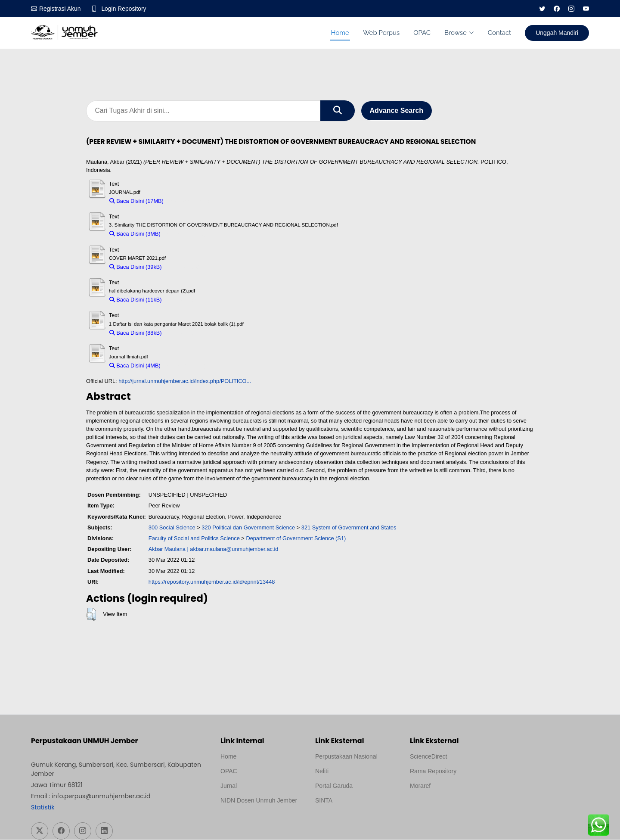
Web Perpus (381, 33)
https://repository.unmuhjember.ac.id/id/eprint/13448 (212, 582)
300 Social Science (172, 528)
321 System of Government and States (349, 528)
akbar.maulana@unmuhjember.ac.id (234, 549)
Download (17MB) (189, 201)
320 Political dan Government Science (248, 528)
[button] (91, 615)
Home (340, 33)
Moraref (420, 786)
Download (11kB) (187, 300)
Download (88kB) (187, 333)
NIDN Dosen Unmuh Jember (259, 801)
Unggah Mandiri (557, 33)
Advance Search (397, 111)
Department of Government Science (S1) (296, 539)
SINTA (324, 801)
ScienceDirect (428, 757)
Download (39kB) (187, 267)
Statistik (43, 808)
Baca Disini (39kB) (136, 267)
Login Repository (124, 9)
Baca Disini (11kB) (136, 300)
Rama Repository (433, 772)
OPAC (422, 33)
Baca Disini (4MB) (135, 366)
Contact (499, 33)
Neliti (322, 772)
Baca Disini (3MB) (135, 234)
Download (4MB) (185, 366)
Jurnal (229, 786)
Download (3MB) (185, 234)
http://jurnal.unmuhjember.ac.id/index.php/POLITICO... (185, 381)
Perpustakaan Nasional (346, 757)
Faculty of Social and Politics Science (194, 539)
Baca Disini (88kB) (136, 333)
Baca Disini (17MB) (136, 201)
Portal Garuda (334, 786)
